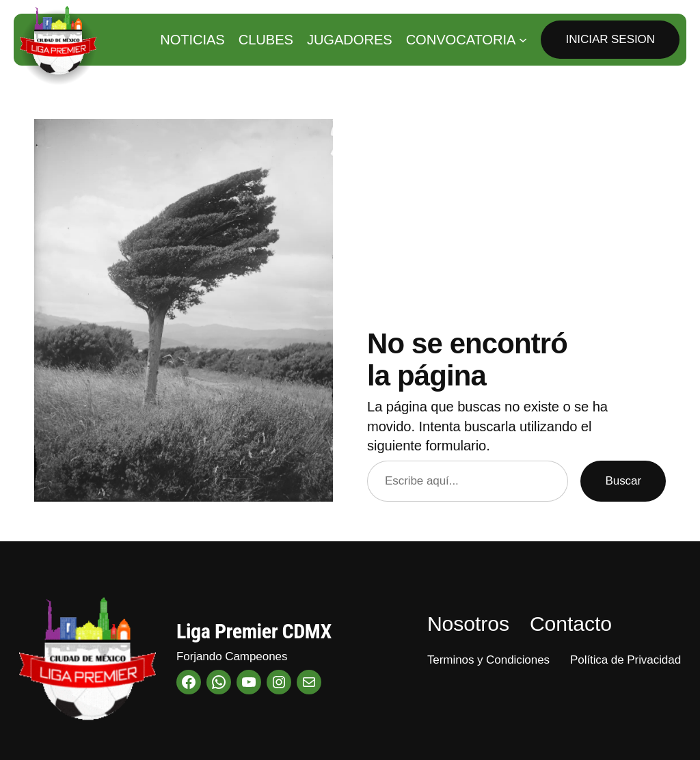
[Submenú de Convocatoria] (523, 40)
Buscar (623, 481)
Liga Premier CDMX (254, 631)
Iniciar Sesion (610, 39)
